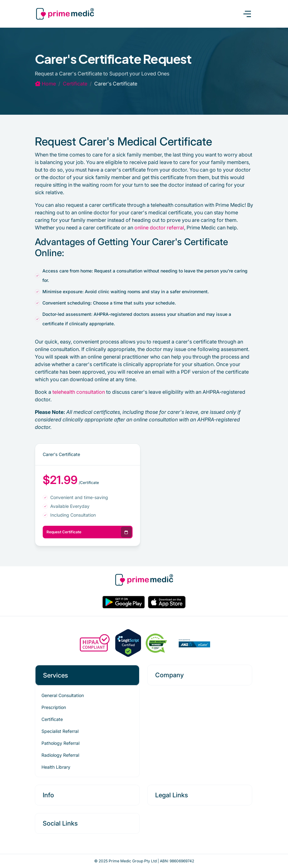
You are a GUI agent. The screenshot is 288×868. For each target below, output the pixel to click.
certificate (75, 84)
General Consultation (63, 695)
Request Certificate (89, 532)
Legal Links (171, 795)
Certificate (52, 719)
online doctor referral (159, 228)
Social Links (60, 823)
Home (45, 84)
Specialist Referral (60, 731)
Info (48, 795)
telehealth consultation (79, 392)
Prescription (54, 707)
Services (55, 675)
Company (169, 675)
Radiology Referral (60, 755)
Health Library (56, 767)
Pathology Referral (60, 743)
